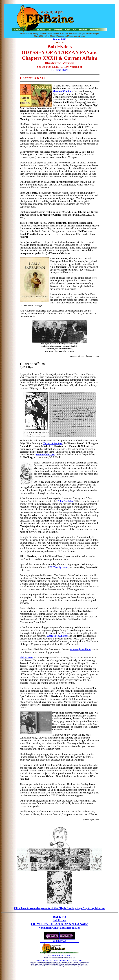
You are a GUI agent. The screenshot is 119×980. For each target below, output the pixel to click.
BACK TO (59, 917)
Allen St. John (65, 501)
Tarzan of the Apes (53, 443)
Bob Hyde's (60, 920)
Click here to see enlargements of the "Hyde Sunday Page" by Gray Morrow (59, 908)
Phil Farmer (26, 658)
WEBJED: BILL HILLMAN (59, 955)
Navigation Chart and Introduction (59, 928)
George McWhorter (57, 636)
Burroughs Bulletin (80, 649)
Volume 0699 (59, 39)
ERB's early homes (59, 567)
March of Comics (62, 91)
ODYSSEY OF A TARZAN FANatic (59, 924)
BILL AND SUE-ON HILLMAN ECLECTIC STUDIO (59, 960)
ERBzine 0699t (60, 70)
